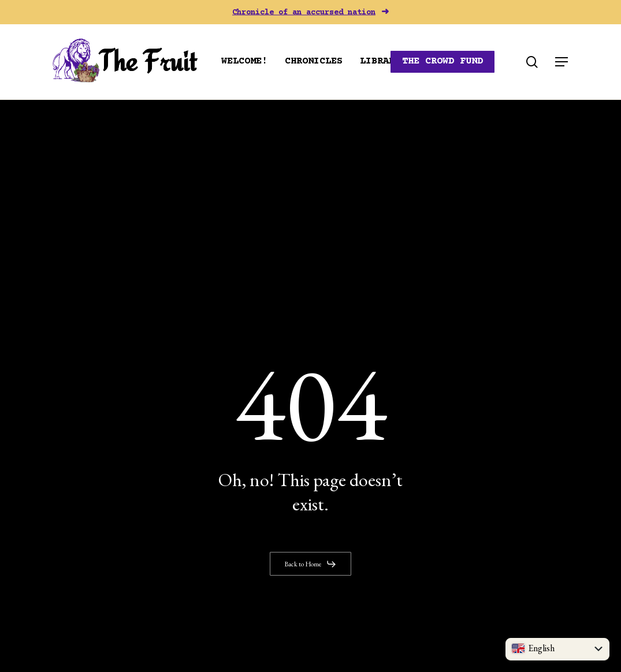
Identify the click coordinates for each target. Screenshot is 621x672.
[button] (562, 62)
